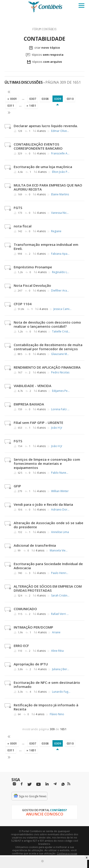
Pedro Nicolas (60, 372)
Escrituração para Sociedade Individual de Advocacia (48, 566)
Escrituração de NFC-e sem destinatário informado (47, 684)
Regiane (56, 231)
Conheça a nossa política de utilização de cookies (51, 855)
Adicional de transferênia (35, 545)
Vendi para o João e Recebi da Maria (43, 504)
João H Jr (57, 428)
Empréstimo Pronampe (33, 267)
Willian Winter (60, 491)
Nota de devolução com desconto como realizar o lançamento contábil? (47, 324)
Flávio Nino (57, 714)
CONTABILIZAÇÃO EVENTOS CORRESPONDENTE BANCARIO (38, 146)
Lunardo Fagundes (61, 692)
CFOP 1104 (23, 304)
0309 (58, 99)
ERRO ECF (21, 646)
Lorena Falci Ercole (60, 409)
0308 (45, 99)
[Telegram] (55, 785)
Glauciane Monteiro (60, 354)
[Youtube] (38, 784)
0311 (11, 106)
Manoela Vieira (59, 551)
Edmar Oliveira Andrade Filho (60, 131)
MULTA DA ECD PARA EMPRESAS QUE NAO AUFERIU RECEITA (48, 187)
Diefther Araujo (60, 291)
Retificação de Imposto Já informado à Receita (46, 707)
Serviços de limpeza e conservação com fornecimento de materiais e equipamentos (47, 463)
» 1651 (31, 106)
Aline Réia (57, 651)
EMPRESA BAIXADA (29, 404)
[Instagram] (14, 784)
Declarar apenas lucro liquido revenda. (46, 126)
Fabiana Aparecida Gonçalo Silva (60, 254)
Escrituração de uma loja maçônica (43, 167)
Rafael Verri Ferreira (60, 614)
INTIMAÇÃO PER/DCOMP (33, 627)
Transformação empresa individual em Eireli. (46, 247)
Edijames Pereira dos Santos (61, 391)
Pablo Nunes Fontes (60, 473)
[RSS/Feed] (69, 784)
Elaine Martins (60, 194)
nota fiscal (23, 226)
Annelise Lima (60, 532)
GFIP (17, 486)
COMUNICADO (25, 609)
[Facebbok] (22, 784)
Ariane (56, 632)
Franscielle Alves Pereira (60, 153)
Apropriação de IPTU (31, 664)
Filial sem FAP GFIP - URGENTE (38, 423)
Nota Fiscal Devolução (32, 285)
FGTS (18, 208)
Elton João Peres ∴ (61, 172)
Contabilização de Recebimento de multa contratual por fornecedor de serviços (48, 347)
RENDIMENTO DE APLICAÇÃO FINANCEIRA (47, 367)
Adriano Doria (60, 510)
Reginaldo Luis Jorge (61, 272)
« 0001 (12, 99)
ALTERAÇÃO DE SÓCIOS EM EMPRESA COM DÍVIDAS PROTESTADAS (48, 588)
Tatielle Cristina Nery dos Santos (61, 332)
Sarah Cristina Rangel (60, 596)
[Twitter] (29, 784)
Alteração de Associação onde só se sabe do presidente (48, 525)
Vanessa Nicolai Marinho (60, 213)
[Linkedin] (47, 784)
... (23, 98)
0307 (33, 99)
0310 (70, 99)
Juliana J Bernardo (61, 669)
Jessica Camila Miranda (63, 309)
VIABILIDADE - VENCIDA (33, 386)
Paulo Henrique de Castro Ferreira (60, 573)
